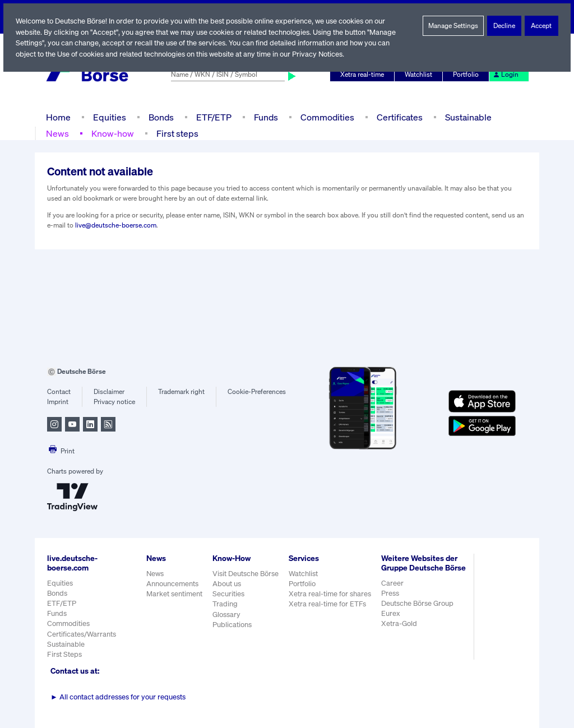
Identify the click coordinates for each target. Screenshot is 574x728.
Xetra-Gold (400, 633)
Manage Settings (453, 26)
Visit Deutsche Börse (246, 574)
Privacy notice (114, 402)
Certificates (399, 117)
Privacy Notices (322, 54)
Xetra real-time (365, 75)
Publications (232, 625)
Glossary (227, 615)
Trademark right (182, 392)
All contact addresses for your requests (118, 697)
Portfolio (467, 75)
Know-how (112, 133)
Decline (504, 26)
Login (506, 75)
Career (394, 592)
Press (392, 603)
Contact (59, 392)
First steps (176, 133)
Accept (542, 26)
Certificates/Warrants (81, 634)
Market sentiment (174, 594)
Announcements (173, 584)
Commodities (327, 117)
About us (227, 584)
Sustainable (467, 117)
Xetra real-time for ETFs (329, 604)
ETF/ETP (213, 117)
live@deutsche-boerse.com (115, 225)
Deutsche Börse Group (419, 613)
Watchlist (420, 75)
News (57, 133)
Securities (228, 594)
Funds (266, 117)
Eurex (392, 623)
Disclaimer (109, 392)
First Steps (64, 654)
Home (58, 117)
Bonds (159, 117)
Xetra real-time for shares (331, 594)
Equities (108, 117)
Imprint (57, 402)
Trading (225, 604)
